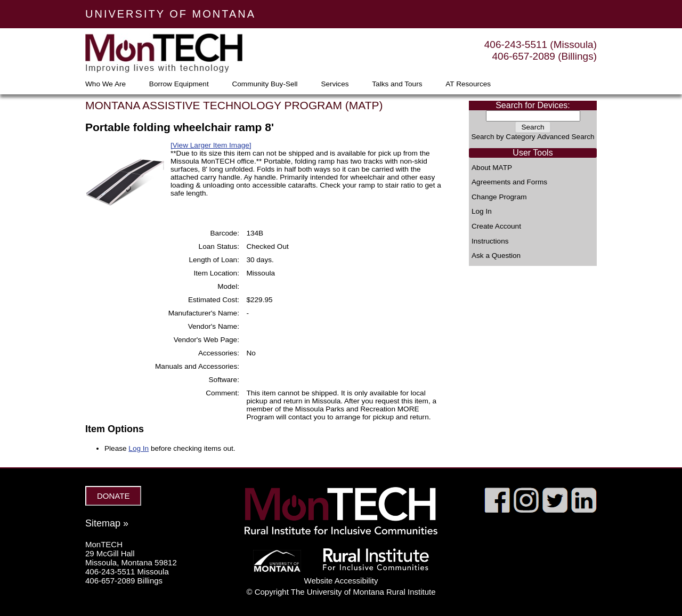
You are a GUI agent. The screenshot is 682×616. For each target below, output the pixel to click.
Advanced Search (566, 137)
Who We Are (105, 84)
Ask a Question (496, 256)
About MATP (492, 168)
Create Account (496, 226)
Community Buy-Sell (265, 84)
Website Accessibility (341, 581)
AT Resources (468, 84)
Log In (482, 212)
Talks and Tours (397, 84)
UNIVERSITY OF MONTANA (170, 14)
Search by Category (503, 137)
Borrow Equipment (179, 84)
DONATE (113, 496)
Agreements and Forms (509, 182)
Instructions (490, 241)
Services (335, 84)
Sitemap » (107, 523)
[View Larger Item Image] (211, 145)
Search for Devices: (533, 105)
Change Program (499, 197)
